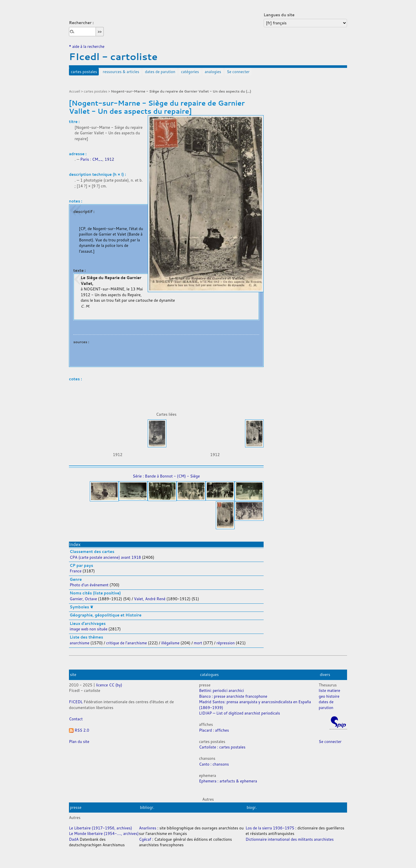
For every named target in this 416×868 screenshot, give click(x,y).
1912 (109, 159)
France (76, 571)
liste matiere (329, 690)
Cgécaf (145, 839)
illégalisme (171, 643)
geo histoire (329, 696)
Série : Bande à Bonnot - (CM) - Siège (166, 476)
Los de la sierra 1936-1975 (270, 828)
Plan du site (79, 742)
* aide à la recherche (87, 46)
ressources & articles (121, 72)
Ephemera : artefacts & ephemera (228, 781)
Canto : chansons (214, 764)
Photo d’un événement (89, 585)
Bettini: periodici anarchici (221, 690)
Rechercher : (81, 23)
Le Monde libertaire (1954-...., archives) (104, 833)
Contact (76, 719)
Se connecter (238, 72)
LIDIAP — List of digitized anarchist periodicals (239, 713)
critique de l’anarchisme (127, 643)
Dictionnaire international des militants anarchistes (290, 839)
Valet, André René (150, 599)
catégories (190, 72)
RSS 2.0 (79, 730)
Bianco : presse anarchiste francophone (233, 696)
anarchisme (80, 643)
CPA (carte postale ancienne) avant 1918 (105, 557)
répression (226, 643)
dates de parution (160, 72)
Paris (85, 159)
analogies (213, 72)
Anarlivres (148, 828)
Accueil (75, 91)
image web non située (89, 629)
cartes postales (84, 72)
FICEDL (76, 702)
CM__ (97, 159)
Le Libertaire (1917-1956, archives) (101, 828)
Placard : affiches (214, 730)
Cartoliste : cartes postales (222, 747)
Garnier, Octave (83, 599)
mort (198, 643)
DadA (74, 839)
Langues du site (279, 15)
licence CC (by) (109, 685)
